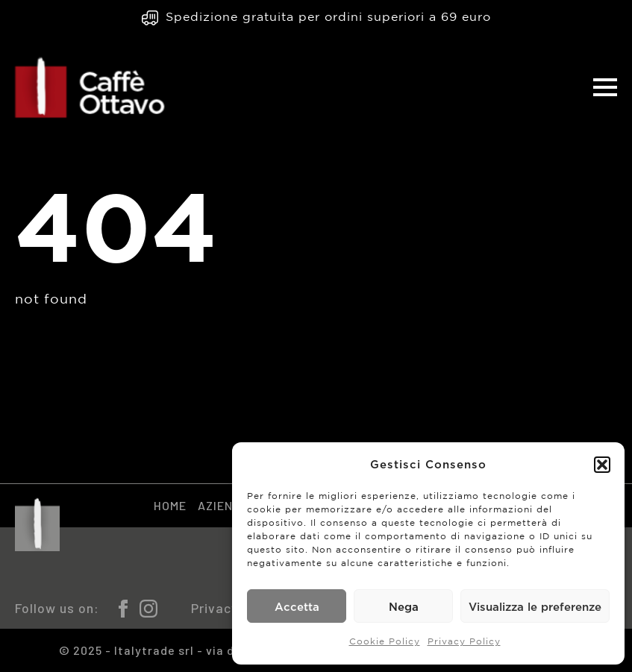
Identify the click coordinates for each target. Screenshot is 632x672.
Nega (404, 606)
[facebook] (123, 609)
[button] (602, 465)
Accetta (297, 606)
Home (170, 505)
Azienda (223, 505)
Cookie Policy (385, 642)
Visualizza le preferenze (535, 606)
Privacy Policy (464, 642)
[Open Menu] (605, 87)
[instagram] (148, 609)
